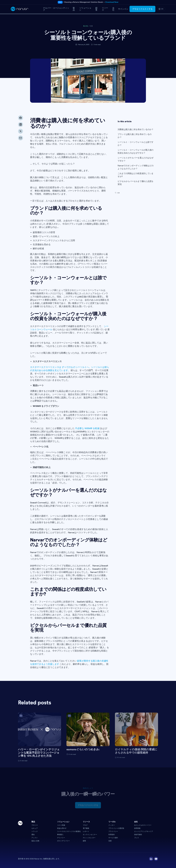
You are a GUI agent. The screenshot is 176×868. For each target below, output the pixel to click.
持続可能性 (138, 835)
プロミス (35, 825)
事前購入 (60, 835)
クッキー (112, 825)
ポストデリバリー (63, 841)
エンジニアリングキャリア (144, 831)
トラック (35, 831)
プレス (136, 838)
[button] (43, 822)
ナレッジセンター (89, 838)
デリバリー (61, 838)
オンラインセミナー (90, 835)
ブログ (85, 825)
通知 (33, 835)
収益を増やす (62, 828)
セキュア (35, 828)
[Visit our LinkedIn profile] (151, 859)
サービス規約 (113, 838)
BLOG (86, 26)
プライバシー (113, 831)
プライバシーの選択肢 (116, 828)
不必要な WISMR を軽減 (87, 434)
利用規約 (112, 835)
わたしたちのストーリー (143, 825)
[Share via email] (20, 142)
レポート (86, 831)
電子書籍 (86, 828)
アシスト (35, 838)
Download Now (112, 2)
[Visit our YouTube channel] (156, 859)
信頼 (110, 841)
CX (91, 26)
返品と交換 (35, 841)
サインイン (123, 9)
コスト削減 (61, 825)
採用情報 (137, 828)
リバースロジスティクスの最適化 (69, 831)
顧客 (84, 841)
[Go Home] (20, 831)
